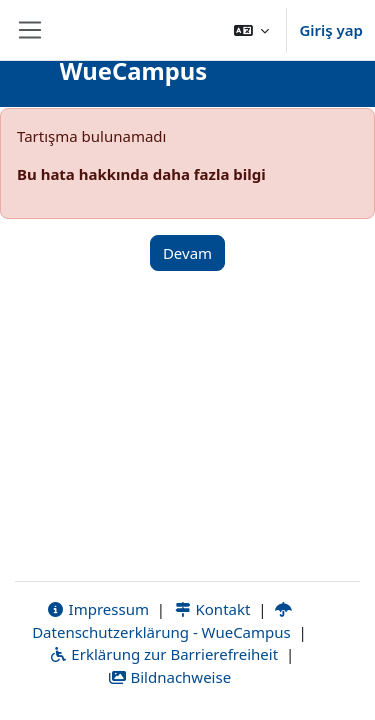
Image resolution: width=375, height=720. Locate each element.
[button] (252, 30)
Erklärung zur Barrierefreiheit (163, 654)
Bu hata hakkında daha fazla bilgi (141, 174)
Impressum (97, 609)
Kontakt (212, 609)
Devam (187, 253)
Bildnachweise (169, 677)
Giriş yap (331, 30)
